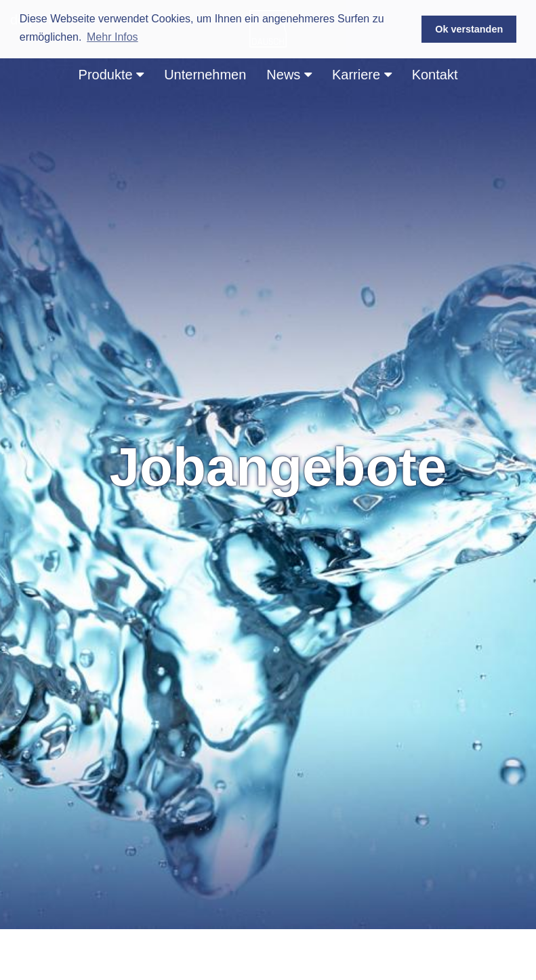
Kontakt (435, 75)
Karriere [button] (362, 75)
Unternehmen (205, 75)
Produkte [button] (111, 75)
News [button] (289, 75)
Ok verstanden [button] (469, 29)
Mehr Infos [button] (112, 37)
